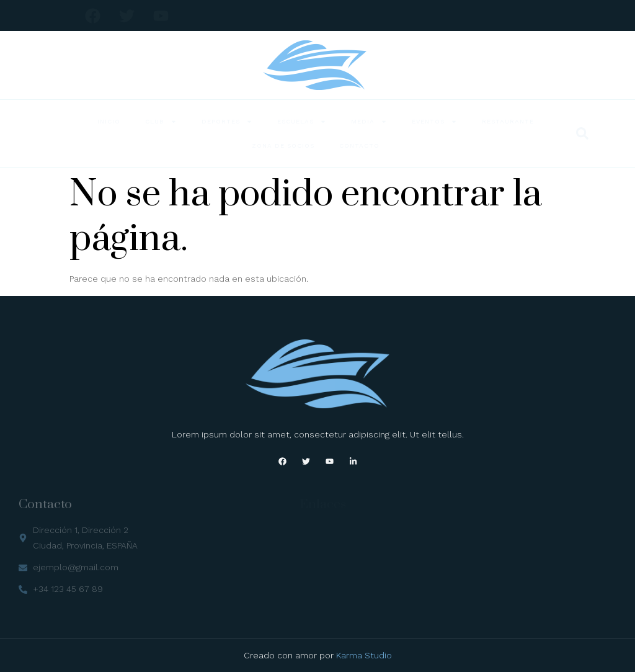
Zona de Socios (283, 146)
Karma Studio (364, 655)
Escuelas (302, 122)
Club (161, 122)
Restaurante (508, 121)
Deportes (227, 122)
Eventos (434, 122)
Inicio (109, 121)
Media (369, 122)
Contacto (359, 146)
